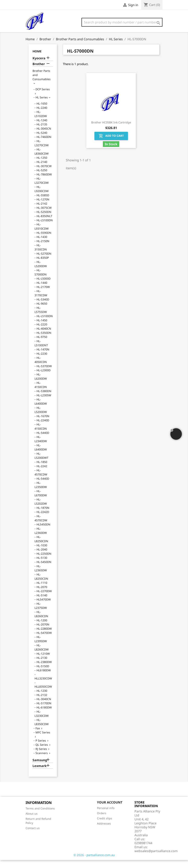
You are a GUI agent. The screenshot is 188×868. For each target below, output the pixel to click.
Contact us (33, 836)
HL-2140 (42, 170)
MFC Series (43, 740)
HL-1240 (42, 128)
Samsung (40, 768)
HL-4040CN (44, 336)
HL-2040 (42, 557)
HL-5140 (42, 603)
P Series (41, 748)
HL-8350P (43, 266)
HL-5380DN (44, 399)
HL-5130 (42, 566)
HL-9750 (42, 345)
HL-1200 (42, 628)
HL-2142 (42, 211)
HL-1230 (42, 699)
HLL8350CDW (43, 694)
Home (37, 59)
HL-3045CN (44, 136)
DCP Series (43, 97)
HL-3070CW (44, 174)
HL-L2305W (44, 403)
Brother (39, 72)
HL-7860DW (44, 182)
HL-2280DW (44, 637)
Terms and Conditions (40, 816)
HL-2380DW (44, 670)
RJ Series (41, 757)
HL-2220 (42, 332)
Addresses (104, 831)
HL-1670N (43, 424)
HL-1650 (42, 111)
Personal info (106, 816)
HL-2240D (43, 428)
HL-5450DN (44, 570)
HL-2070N (43, 632)
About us (32, 821)
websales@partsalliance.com (156, 859)
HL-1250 (42, 166)
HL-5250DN (44, 220)
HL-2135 (42, 132)
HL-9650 (42, 311)
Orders (102, 821)
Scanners (42, 761)
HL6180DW (44, 678)
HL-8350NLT (44, 224)
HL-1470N (43, 357)
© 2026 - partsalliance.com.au (94, 863)
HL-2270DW (44, 599)
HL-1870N (43, 516)
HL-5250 (42, 178)
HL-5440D (43, 441)
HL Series (42, 105)
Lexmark (40, 774)
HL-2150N (43, 249)
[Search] (122, 22)
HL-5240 (42, 141)
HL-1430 (42, 245)
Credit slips (105, 826)
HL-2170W (43, 295)
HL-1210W (43, 662)
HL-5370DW (44, 374)
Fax (38, 736)
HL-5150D (43, 674)
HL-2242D (43, 520)
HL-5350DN (44, 341)
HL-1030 (42, 553)
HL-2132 (42, 703)
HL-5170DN (44, 711)
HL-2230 (42, 361)
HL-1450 (42, 328)
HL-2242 (42, 474)
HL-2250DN (44, 562)
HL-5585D (43, 203)
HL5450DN (43, 532)
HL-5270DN (44, 261)
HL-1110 (42, 591)
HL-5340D (43, 307)
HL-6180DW (44, 715)
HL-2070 (42, 595)
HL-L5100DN (45, 228)
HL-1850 (42, 470)
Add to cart (111, 144)
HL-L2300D (44, 378)
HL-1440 (42, 291)
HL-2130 (42, 666)
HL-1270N (43, 207)
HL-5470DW (44, 641)
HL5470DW (44, 607)
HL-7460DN (44, 145)
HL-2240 (42, 116)
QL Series (42, 753)
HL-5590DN (44, 241)
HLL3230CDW (43, 686)
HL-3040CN (44, 707)
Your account (110, 810)
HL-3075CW (44, 216)
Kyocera (39, 66)
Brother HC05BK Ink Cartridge (111, 130)
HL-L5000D (44, 286)
